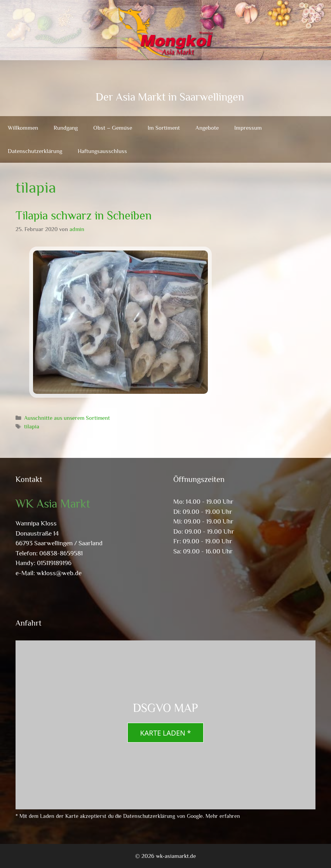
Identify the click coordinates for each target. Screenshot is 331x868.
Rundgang (66, 128)
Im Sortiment (164, 128)
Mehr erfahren (223, 816)
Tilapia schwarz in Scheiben (84, 216)
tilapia (32, 426)
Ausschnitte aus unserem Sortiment (67, 418)
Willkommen (23, 128)
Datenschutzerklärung (35, 151)
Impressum (248, 128)
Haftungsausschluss (102, 151)
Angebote (207, 128)
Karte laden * (166, 733)
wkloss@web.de (59, 573)
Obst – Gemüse (113, 128)
